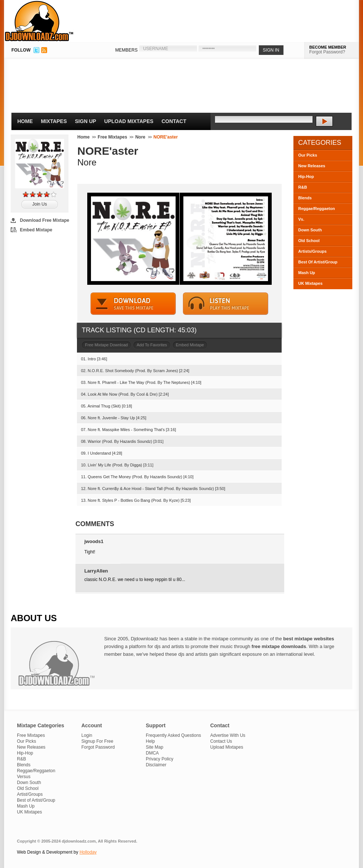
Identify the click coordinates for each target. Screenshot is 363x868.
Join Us (39, 204)
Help (150, 741)
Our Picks (308, 155)
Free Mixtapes (112, 137)
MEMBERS (126, 50)
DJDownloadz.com (39, 21)
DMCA (152, 753)
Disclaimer (156, 765)
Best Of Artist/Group (318, 262)
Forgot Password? (327, 52)
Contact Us (221, 741)
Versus (24, 777)
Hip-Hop (306, 176)
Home (25, 121)
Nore (140, 137)
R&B (303, 187)
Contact (174, 121)
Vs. (301, 219)
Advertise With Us (228, 735)
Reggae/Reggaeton (317, 209)
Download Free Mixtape (45, 220)
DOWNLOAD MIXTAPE (133, 304)
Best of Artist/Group (36, 800)
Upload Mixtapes (129, 121)
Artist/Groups (30, 794)
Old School (309, 241)
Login (87, 735)
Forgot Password (98, 747)
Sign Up (86, 121)
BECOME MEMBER (328, 47)
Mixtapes (54, 121)
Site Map (154, 747)
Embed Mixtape (36, 230)
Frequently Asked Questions (173, 735)
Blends (305, 198)
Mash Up (307, 273)
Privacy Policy (160, 759)
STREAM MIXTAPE (226, 304)
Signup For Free (97, 741)
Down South (310, 230)
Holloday (88, 852)
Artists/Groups (312, 251)
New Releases (312, 166)
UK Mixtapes (310, 283)
